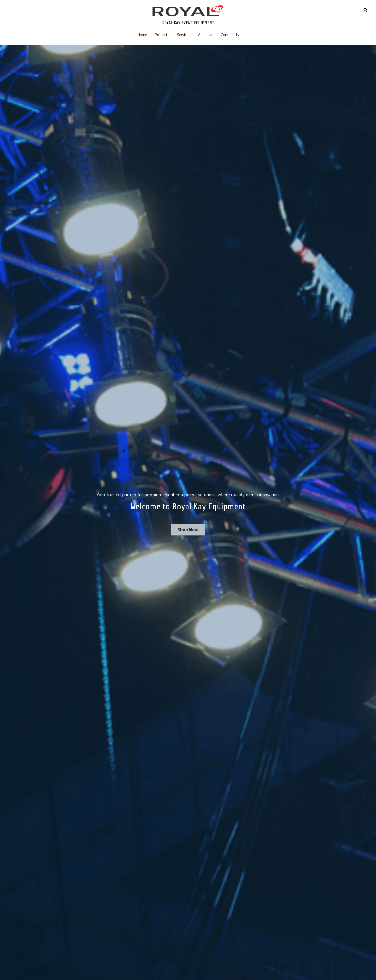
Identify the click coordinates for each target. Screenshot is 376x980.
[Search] (365, 10)
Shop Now (188, 530)
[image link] (188, 10)
